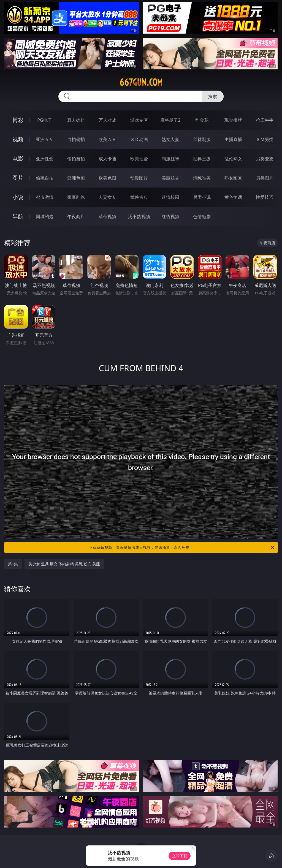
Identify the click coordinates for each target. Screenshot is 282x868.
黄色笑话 (233, 197)
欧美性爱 (139, 159)
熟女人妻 (170, 139)
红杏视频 (170, 216)
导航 (18, 216)
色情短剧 (202, 216)
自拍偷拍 (76, 139)
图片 (18, 178)
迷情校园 (170, 197)
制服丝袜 (170, 159)
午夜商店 (76, 216)
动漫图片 (139, 178)
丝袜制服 (202, 139)
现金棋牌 (233, 120)
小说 (18, 197)
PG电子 (44, 120)
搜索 (213, 96)
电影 (18, 158)
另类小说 (202, 197)
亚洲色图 (76, 178)
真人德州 (76, 120)
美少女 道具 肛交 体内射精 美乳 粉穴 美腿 (64, 564)
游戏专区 (139, 120)
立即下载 (180, 856)
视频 (18, 139)
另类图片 (265, 178)
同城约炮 (45, 216)
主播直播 (233, 139)
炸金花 (202, 120)
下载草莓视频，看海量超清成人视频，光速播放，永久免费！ (182, 547)
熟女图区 (233, 178)
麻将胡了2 (170, 120)
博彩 (18, 120)
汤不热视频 (139, 216)
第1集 (13, 564)
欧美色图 (107, 178)
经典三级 (202, 159)
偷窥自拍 (45, 178)
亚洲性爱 (45, 159)
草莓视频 (107, 216)
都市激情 (45, 197)
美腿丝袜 (170, 178)
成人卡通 (107, 159)
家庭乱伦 (76, 197)
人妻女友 (107, 197)
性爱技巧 (265, 197)
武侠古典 (139, 197)
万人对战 (107, 120)
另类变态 (265, 159)
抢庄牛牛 (265, 120)
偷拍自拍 (76, 159)
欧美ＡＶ (107, 139)
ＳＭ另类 (265, 139)
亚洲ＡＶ (45, 139)
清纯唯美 (202, 178)
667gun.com (141, 82)
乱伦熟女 (233, 159)
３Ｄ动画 (139, 139)
